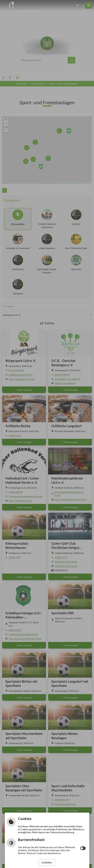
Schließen (47, 862)
